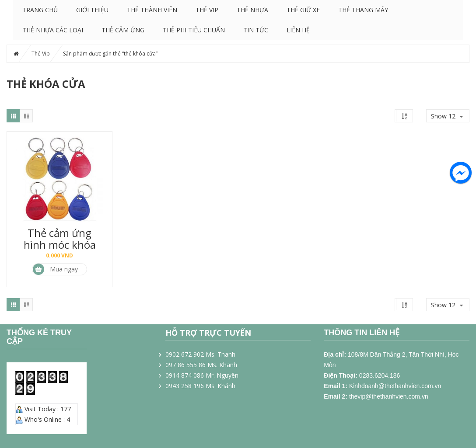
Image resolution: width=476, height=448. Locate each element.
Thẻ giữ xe (303, 10)
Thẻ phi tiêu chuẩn (194, 30)
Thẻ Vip (207, 10)
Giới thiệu (92, 10)
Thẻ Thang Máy (363, 10)
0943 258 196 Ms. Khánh (200, 386)
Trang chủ (40, 10)
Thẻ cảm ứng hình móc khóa (60, 239)
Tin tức (256, 30)
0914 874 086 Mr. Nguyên (202, 375)
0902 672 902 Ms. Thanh (200, 354)
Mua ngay (55, 269)
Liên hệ (298, 30)
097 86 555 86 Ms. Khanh (201, 365)
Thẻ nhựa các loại (53, 30)
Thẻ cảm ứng (123, 30)
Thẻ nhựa (252, 10)
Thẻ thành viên (152, 10)
